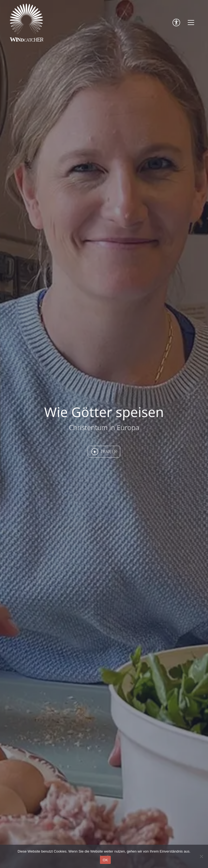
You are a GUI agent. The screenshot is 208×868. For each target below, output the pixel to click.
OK (105, 860)
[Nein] (201, 856)
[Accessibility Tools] (176, 23)
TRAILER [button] (104, 452)
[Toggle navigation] (191, 23)
